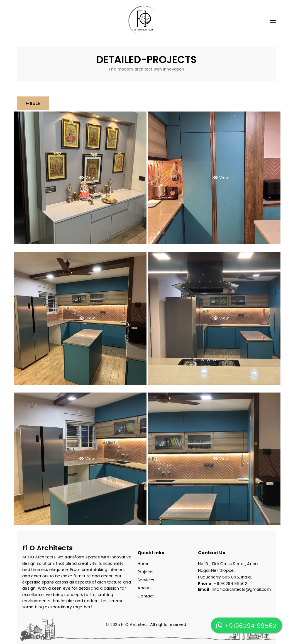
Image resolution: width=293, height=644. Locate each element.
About (144, 588)
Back (33, 103)
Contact (146, 596)
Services (146, 580)
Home (144, 564)
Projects (146, 572)
